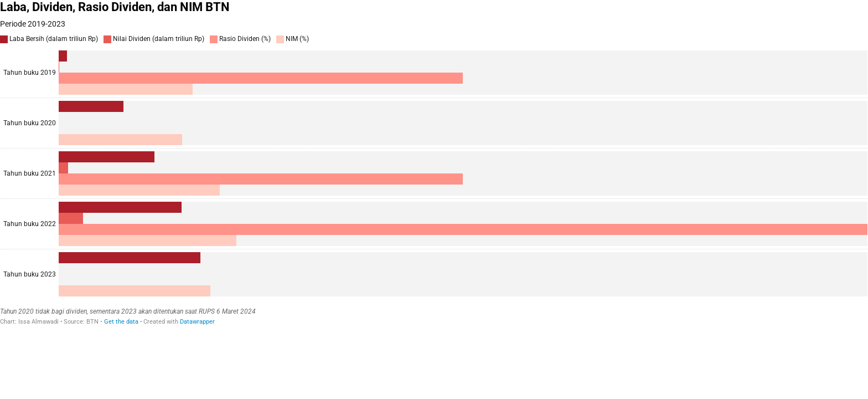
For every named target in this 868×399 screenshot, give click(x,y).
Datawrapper (197, 322)
